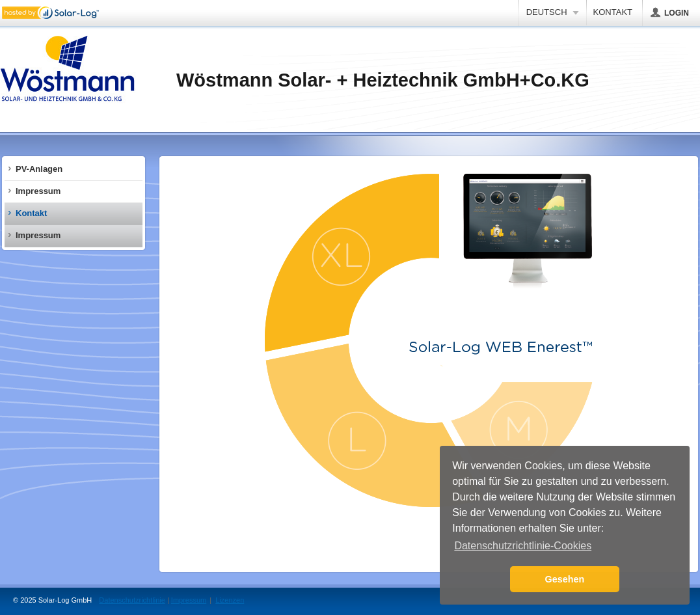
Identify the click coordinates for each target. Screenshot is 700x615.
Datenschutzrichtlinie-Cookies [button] (523, 546)
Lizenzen (230, 600)
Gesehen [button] (565, 579)
